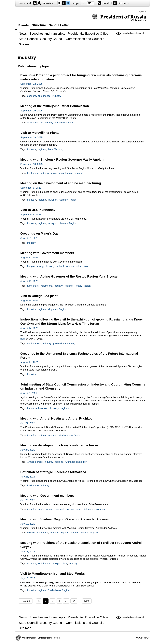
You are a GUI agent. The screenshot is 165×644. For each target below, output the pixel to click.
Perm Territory (55, 149)
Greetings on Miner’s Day (39, 233)
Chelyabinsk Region (59, 590)
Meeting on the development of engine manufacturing (61, 183)
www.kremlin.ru (143, 638)
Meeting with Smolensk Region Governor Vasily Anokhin (63, 160)
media (41, 509)
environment (34, 343)
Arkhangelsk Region (70, 435)
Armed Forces (35, 123)
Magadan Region (57, 309)
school (60, 266)
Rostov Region (83, 286)
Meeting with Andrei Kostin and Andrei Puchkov (56, 418)
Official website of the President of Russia (119, 18)
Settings (122, 3)
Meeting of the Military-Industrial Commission (55, 106)
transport (53, 200)
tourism (70, 266)
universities (82, 266)
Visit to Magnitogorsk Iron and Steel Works (53, 574)
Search (106, 3)
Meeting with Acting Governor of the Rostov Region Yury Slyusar (69, 276)
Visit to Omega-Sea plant (39, 296)
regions (42, 149)
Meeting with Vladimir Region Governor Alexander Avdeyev (65, 519)
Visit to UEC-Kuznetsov (38, 210)
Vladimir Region (89, 533)
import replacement (38, 408)
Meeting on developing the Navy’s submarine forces (59, 445)
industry (57, 96)
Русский (143, 12)
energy (40, 266)
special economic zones (69, 509)
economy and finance (39, 96)
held (23, 339)
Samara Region (68, 200)
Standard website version (134, 33)
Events (24, 25)
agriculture (33, 286)
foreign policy (60, 563)
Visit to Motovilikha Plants (40, 133)
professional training (62, 173)
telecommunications (95, 509)
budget (31, 266)
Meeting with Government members (47, 253)
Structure (39, 25)
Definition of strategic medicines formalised (53, 472)
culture (31, 533)
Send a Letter (59, 25)
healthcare (33, 173)
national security (64, 123)
